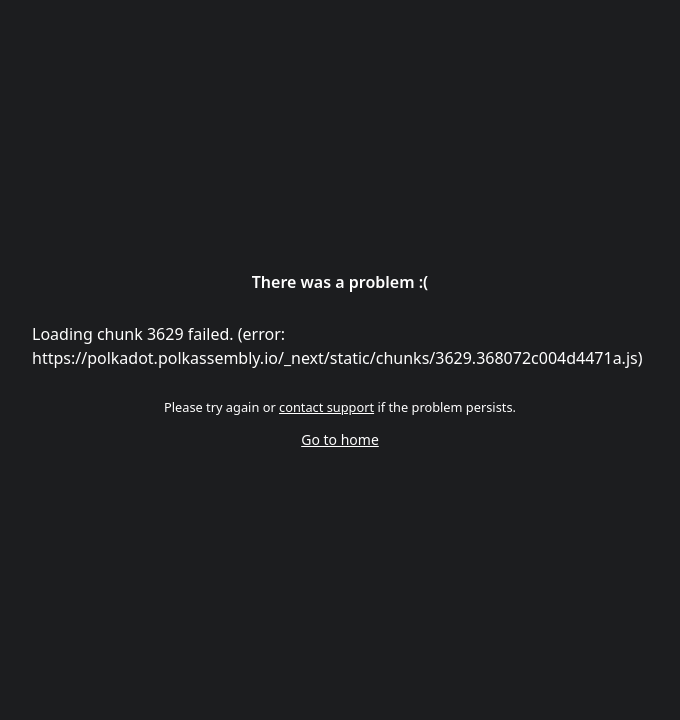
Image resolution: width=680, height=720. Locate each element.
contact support (326, 407)
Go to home (340, 439)
